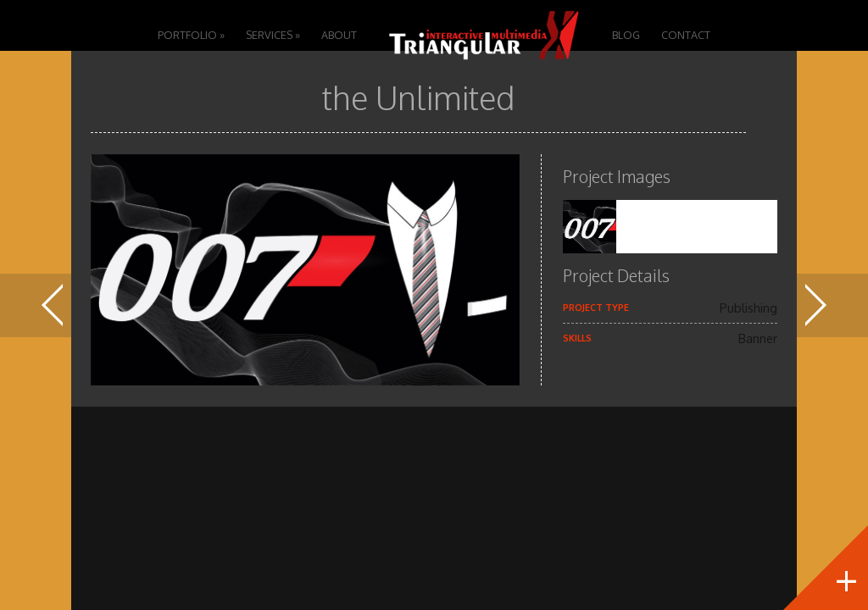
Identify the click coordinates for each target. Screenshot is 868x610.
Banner (758, 338)
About (339, 35)
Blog (626, 35)
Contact (686, 35)
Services (273, 35)
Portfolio (191, 35)
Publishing (748, 308)
